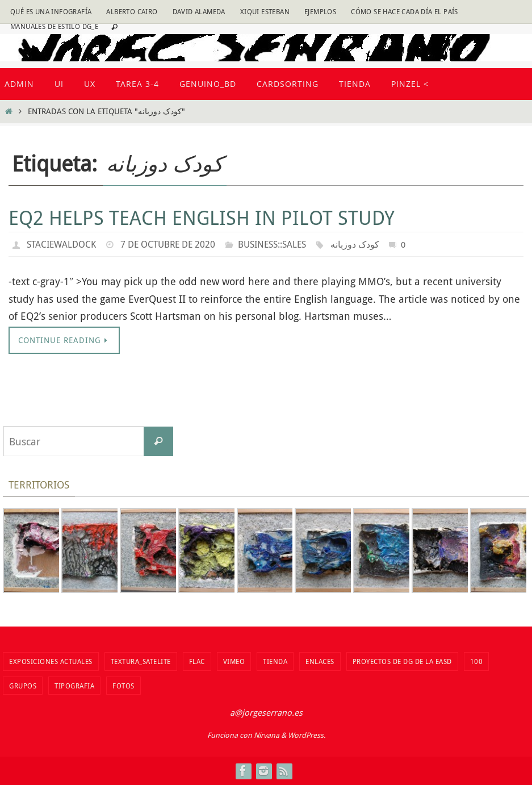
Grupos (23, 686)
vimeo (234, 661)
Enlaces (320, 661)
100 (477, 661)
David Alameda (199, 11)
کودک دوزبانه (355, 244)
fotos (123, 686)
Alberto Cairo (132, 11)
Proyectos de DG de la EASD (402, 661)
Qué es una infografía (51, 11)
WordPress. (307, 735)
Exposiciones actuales (51, 661)
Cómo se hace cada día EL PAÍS (405, 11)
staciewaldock (61, 244)
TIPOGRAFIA (74, 686)
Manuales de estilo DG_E (54, 26)
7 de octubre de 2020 (168, 244)
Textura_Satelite (141, 661)
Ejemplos (320, 11)
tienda (275, 661)
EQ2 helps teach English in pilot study (202, 218)
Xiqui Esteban (265, 11)
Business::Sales (272, 244)
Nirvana (267, 735)
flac (197, 661)
